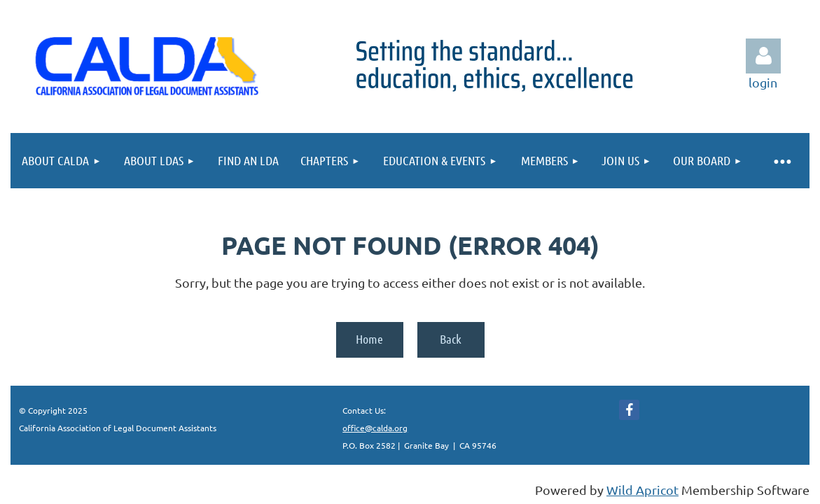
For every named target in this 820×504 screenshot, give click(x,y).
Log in (763, 56)
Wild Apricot (642, 490)
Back (451, 339)
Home (369, 339)
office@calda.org (375, 428)
